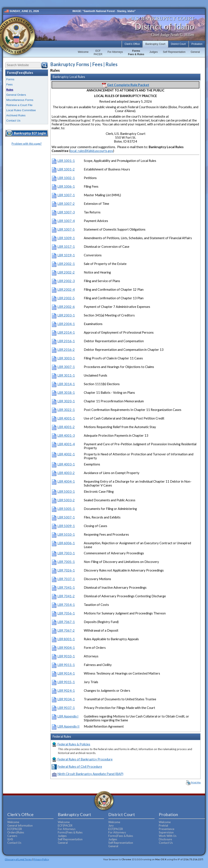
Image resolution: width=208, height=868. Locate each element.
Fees (9, 84)
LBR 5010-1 (66, 534)
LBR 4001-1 (66, 418)
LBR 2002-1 (66, 264)
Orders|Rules (16, 832)
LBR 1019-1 (66, 255)
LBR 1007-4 (66, 221)
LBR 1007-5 (66, 229)
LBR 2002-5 (66, 298)
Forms (10, 79)
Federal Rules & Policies (74, 744)
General (195, 52)
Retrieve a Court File (19, 105)
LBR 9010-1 (66, 656)
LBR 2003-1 (66, 315)
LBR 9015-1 (66, 682)
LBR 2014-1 (66, 332)
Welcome (83, 52)
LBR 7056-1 (66, 613)
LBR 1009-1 (66, 238)
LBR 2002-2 (66, 272)
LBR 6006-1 (66, 543)
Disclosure (165, 839)
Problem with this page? (27, 144)
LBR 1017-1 (66, 247)
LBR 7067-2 (66, 630)
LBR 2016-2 (66, 350)
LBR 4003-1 (66, 464)
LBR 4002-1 (66, 454)
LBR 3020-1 (66, 401)
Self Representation (174, 52)
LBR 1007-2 (66, 204)
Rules (10, 90)
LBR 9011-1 (66, 665)
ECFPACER (98, 53)
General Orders (16, 95)
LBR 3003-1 (66, 358)
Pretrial (163, 825)
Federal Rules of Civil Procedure (80, 767)
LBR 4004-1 (66, 481)
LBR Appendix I (68, 716)
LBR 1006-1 (66, 186)
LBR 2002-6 (66, 307)
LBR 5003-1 (66, 492)
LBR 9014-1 (66, 673)
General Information (20, 825)
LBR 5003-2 (66, 500)
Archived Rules (16, 115)
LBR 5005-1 (66, 509)
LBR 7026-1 (66, 570)
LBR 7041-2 (66, 596)
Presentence (167, 829)
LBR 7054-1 (66, 605)
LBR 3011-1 (66, 375)
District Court (178, 44)
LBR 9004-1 (66, 648)
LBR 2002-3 (66, 281)
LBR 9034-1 (66, 699)
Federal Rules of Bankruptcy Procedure (85, 759)
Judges (154, 52)
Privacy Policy (41, 859)
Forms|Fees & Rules (70, 832)
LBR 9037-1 (66, 708)
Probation (197, 44)
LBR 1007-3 (66, 212)
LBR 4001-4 (66, 444)
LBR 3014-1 (66, 384)
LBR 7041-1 (66, 588)
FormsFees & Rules (136, 53)
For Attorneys (115, 52)
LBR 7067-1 (66, 622)
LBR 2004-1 (66, 324)
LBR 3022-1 (66, 410)
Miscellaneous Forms (20, 100)
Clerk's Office (132, 44)
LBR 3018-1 (66, 393)
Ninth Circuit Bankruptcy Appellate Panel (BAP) (90, 774)
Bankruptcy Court (155, 44)
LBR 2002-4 (66, 290)
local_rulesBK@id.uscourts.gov (92, 151)
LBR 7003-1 (66, 553)
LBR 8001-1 (66, 639)
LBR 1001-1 (66, 161)
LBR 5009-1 (66, 526)
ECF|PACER (15, 829)
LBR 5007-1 (66, 517)
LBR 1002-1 (66, 178)
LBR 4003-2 (66, 473)
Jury (111, 825)
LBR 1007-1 (66, 195)
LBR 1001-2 (66, 169)
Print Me (196, 782)
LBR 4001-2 (66, 427)
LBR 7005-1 (66, 562)
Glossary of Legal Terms (18, 859)
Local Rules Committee (21, 110)
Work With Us (168, 836)
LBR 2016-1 (66, 341)
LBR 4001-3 (66, 436)
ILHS (10, 839)
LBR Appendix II (68, 726)
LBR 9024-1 (66, 691)
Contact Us (13, 121)
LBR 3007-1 (66, 367)
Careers (12, 836)
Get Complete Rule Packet (126, 85)
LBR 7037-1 (66, 579)
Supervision (166, 832)
